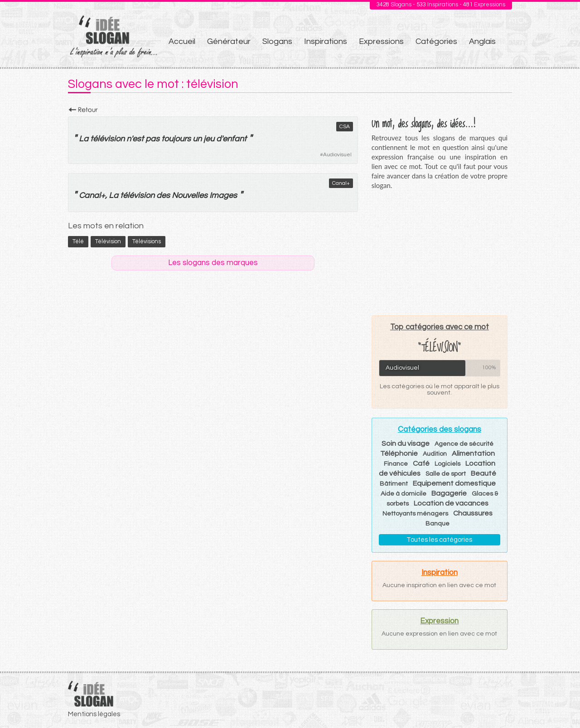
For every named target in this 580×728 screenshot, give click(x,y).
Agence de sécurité (464, 444)
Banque (437, 524)
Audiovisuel (337, 155)
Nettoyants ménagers (415, 514)
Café (421, 463)
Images (223, 195)
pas (152, 139)
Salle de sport (446, 474)
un (197, 139)
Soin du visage (406, 444)
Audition (435, 454)
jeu (209, 139)
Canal (90, 195)
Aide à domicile (404, 494)
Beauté (483, 473)
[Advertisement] (440, 252)
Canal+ (341, 183)
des (163, 195)
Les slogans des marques (213, 263)
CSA (345, 127)
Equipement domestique (454, 483)
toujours (176, 139)
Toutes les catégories (439, 540)
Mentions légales (94, 714)
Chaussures (473, 513)
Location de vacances (451, 503)
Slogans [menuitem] (277, 41)
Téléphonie (399, 453)
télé (78, 241)
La (84, 139)
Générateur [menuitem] (229, 41)
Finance (396, 464)
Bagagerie (449, 493)
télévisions (147, 241)
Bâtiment (394, 484)
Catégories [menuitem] (436, 41)
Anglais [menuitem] (482, 41)
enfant (234, 139)
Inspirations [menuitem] (326, 41)
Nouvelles (190, 195)
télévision (107, 139)
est (138, 139)
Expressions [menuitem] (381, 41)
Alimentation (473, 453)
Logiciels (447, 464)
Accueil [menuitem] (182, 41)
